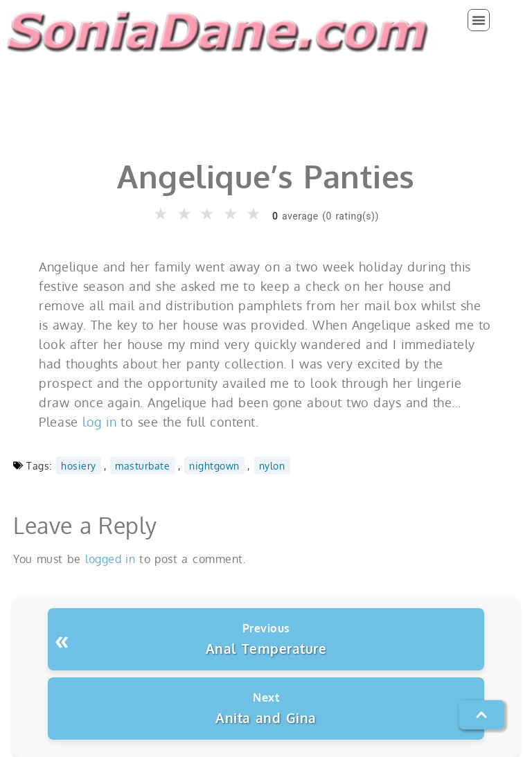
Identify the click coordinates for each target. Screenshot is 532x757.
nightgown (214, 465)
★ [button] (161, 214)
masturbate (142, 465)
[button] (479, 20)
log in (99, 422)
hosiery (79, 465)
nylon (272, 465)
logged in (110, 559)
